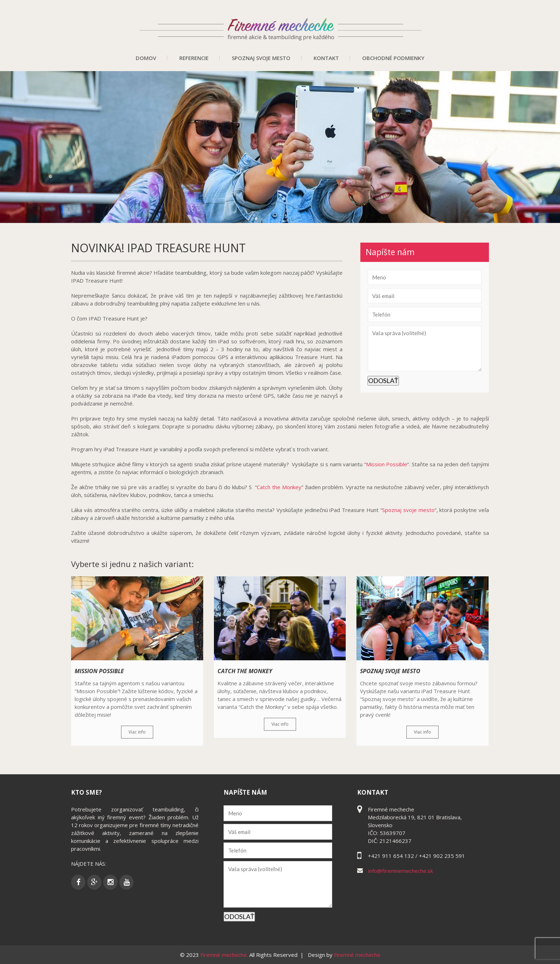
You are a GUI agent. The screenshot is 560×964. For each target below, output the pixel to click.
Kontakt (326, 58)
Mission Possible (387, 464)
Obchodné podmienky (393, 58)
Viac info (137, 732)
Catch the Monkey (279, 487)
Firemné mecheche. (225, 955)
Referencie (194, 58)
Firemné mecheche (357, 955)
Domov (146, 58)
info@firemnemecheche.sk (401, 871)
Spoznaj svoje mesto (261, 58)
